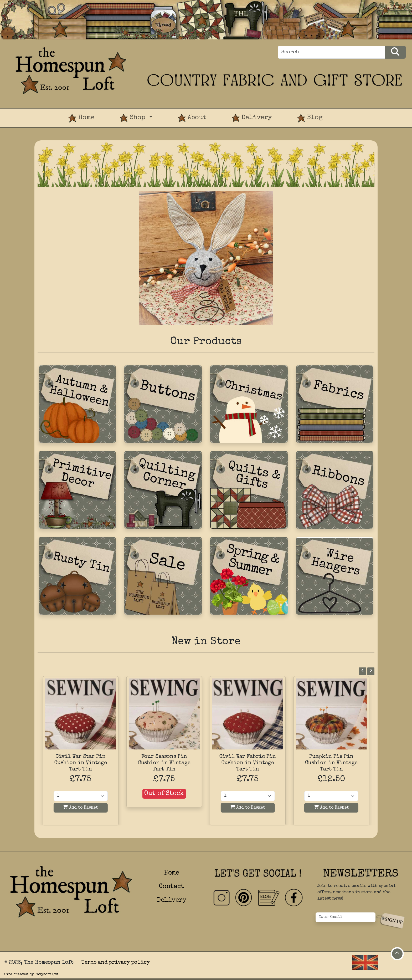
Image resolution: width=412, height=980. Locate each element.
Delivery (252, 118)
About (192, 118)
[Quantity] (81, 796)
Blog (310, 118)
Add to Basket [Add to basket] (81, 807)
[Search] (331, 52)
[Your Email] (345, 917)
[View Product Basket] (348, 113)
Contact (172, 887)
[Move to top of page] (397, 954)
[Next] (371, 671)
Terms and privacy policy (116, 963)
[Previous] (362, 671)
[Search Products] (395, 52)
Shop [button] (133, 118)
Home (81, 118)
